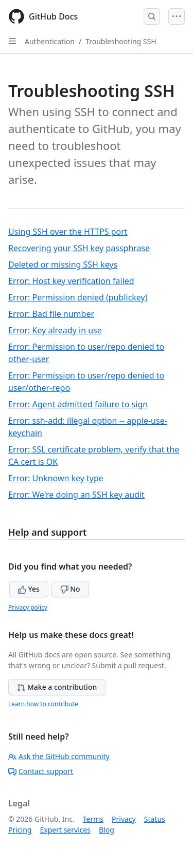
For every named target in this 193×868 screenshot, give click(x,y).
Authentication (50, 41)
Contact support (41, 771)
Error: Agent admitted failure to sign (78, 404)
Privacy (124, 819)
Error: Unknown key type (56, 478)
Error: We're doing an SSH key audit (76, 495)
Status (155, 819)
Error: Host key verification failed (71, 281)
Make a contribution (57, 687)
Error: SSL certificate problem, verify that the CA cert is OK (94, 456)
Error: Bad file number (51, 314)
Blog (107, 830)
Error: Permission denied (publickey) (78, 297)
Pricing (20, 830)
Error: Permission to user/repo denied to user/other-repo (86, 382)
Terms (93, 819)
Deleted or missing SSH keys (63, 265)
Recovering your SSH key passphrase (79, 248)
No (70, 589)
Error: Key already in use (55, 330)
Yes (29, 589)
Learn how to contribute (43, 704)
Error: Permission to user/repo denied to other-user (86, 353)
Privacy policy (28, 607)
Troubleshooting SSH (121, 41)
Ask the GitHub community (59, 756)
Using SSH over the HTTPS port (68, 232)
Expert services (65, 830)
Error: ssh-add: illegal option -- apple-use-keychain (88, 427)
